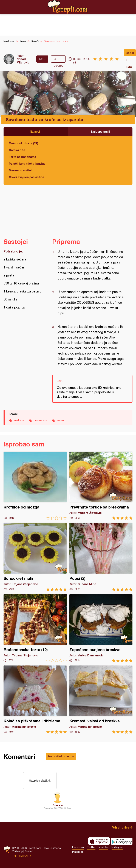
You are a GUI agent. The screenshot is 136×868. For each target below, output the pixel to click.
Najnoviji (36, 131)
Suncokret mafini (35, 557)
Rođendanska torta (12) (35, 628)
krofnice (19, 420)
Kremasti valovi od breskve (101, 700)
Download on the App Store (99, 841)
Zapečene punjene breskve (101, 628)
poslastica (40, 420)
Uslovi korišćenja (52, 848)
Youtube (104, 847)
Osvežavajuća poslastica (26, 177)
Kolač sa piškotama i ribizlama (35, 700)
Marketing (17, 851)
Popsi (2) (101, 557)
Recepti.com (68, 7)
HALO (27, 856)
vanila (60, 420)
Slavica (58, 805)
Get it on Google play (122, 841)
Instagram (117, 847)
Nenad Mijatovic (23, 61)
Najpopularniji (100, 131)
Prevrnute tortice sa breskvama (101, 486)
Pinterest (78, 852)
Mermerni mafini (20, 170)
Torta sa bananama (22, 157)
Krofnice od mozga (35, 486)
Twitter (91, 847)
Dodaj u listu (130, 54)
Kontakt (29, 851)
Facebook (78, 847)
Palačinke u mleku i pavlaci (28, 163)
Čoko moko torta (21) (23, 143)
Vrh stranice (121, 827)
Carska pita (17, 150)
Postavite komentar (61, 756)
